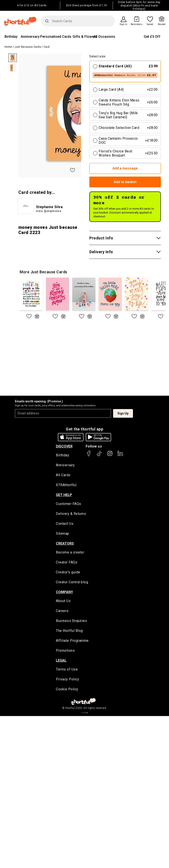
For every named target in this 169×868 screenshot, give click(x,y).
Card (47, 47)
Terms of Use (67, 670)
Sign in (124, 24)
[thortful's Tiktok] (99, 455)
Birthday (11, 37)
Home (8, 47)
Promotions (65, 651)
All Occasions (104, 37)
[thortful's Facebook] (89, 455)
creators (65, 544)
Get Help (64, 495)
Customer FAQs (69, 504)
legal (61, 661)
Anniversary (30, 37)
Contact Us (65, 524)
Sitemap (63, 534)
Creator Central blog (72, 583)
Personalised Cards (56, 37)
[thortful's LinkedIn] (120, 455)
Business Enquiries (71, 622)
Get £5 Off (152, 37)
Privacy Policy (67, 680)
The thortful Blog (69, 632)
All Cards (63, 475)
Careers (62, 612)
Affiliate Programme (72, 641)
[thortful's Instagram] (110, 455)
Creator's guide (68, 573)
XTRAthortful (66, 485)
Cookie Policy (67, 690)
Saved (150, 24)
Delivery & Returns (71, 514)
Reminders (137, 24)
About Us (63, 602)
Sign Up (123, 413)
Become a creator (70, 553)
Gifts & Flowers (85, 37)
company (64, 593)
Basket (162, 24)
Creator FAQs (67, 563)
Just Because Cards (28, 47)
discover (64, 446)
